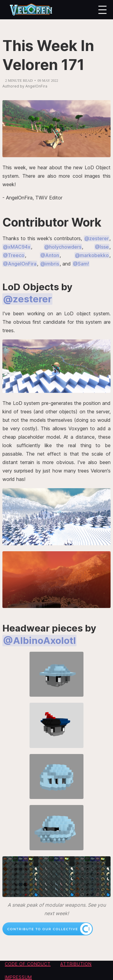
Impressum (18, 977)
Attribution (76, 964)
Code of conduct (28, 964)
